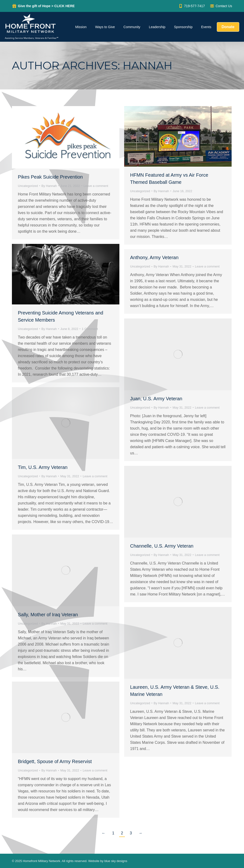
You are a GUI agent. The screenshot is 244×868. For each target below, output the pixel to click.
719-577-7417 (192, 6)
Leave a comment (96, 186)
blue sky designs (116, 861)
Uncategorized (28, 186)
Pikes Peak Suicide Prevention (50, 177)
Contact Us (221, 6)
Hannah (147, 65)
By (49, 186)
